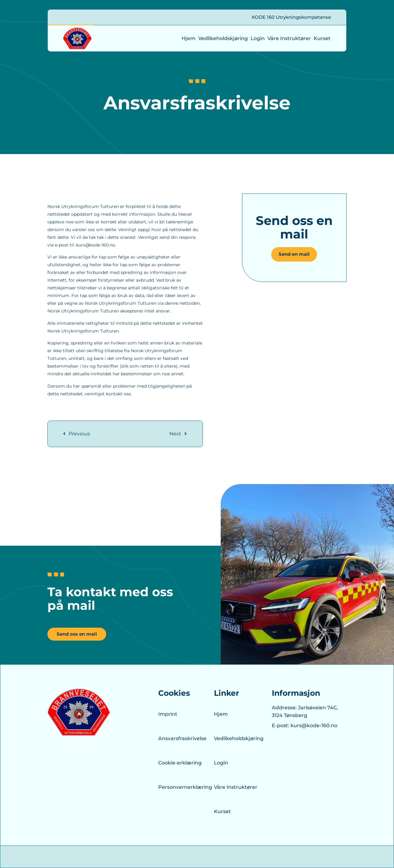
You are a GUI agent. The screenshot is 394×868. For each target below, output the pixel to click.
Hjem (189, 38)
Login (258, 38)
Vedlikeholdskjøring (223, 38)
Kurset (322, 38)
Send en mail (294, 254)
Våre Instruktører (289, 38)
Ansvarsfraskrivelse (181, 738)
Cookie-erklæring (180, 763)
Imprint (168, 714)
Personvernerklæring (181, 787)
